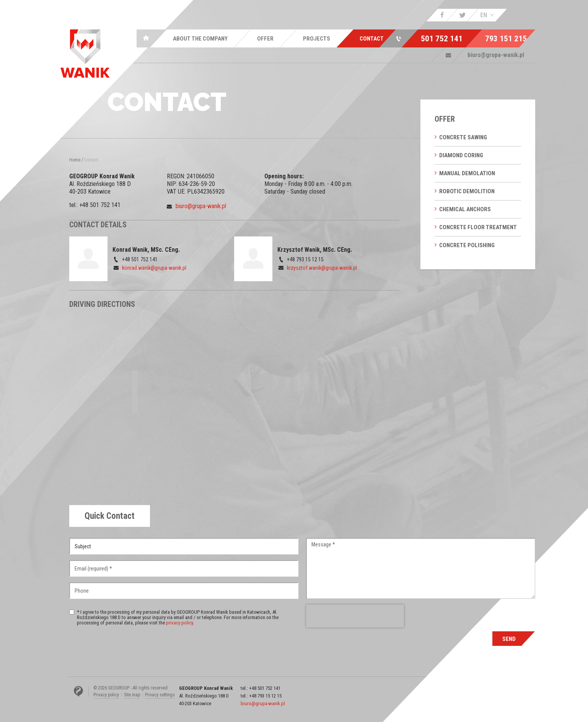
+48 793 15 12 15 (265, 696)
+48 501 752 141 (100, 205)
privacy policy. (180, 623)
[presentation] (355, 616)
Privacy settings (160, 695)
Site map (132, 695)
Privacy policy (106, 695)
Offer (445, 119)
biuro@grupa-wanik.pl (201, 206)
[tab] (110, 516)
